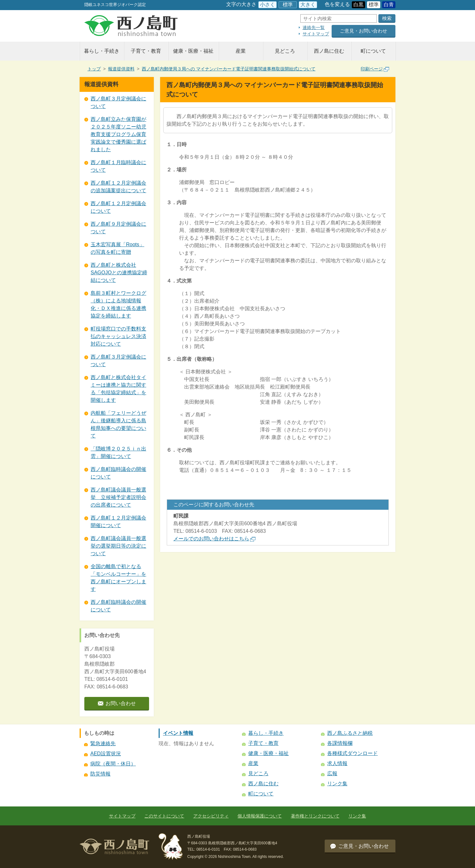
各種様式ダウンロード (352, 753)
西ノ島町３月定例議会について (118, 102)
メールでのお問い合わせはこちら (214, 539)
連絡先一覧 (314, 27)
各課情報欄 (340, 743)
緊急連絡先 (103, 743)
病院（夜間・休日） (113, 764)
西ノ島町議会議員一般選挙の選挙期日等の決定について (118, 546)
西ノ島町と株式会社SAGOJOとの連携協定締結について (119, 273)
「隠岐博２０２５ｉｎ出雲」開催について (118, 452)
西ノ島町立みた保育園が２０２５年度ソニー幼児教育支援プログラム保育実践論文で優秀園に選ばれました (118, 134)
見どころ (285, 51)
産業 (241, 51)
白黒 (358, 5)
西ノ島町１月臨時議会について (118, 166)
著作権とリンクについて (315, 816)
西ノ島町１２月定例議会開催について (118, 522)
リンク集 (337, 784)
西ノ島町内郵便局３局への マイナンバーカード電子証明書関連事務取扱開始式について (229, 69)
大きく (308, 5)
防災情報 (100, 774)
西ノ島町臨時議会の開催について (118, 473)
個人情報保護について (260, 816)
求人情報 (337, 763)
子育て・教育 (146, 51)
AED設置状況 (106, 754)
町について (373, 51)
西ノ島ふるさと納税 (350, 733)
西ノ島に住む (329, 51)
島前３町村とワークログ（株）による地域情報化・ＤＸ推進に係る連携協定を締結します (118, 304)
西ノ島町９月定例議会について (118, 228)
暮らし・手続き (102, 51)
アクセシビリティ (211, 816)
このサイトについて (164, 816)
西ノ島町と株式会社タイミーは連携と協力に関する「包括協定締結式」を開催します (118, 389)
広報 (332, 773)
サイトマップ (316, 34)
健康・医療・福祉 (193, 51)
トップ (94, 69)
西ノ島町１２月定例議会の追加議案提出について (118, 187)
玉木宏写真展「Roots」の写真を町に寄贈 (117, 248)
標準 (288, 5)
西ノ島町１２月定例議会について (118, 207)
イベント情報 (178, 733)
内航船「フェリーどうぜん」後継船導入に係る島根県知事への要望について (118, 424)
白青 (389, 5)
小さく (268, 5)
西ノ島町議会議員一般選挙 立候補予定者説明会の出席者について (118, 497)
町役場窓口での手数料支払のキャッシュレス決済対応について (118, 336)
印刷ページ (375, 69)
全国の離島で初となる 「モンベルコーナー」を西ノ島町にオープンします (118, 578)
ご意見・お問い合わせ (364, 31)
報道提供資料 (121, 69)
